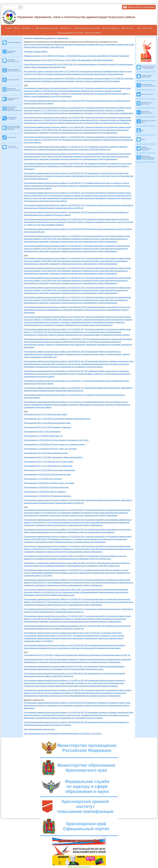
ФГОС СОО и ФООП (93, 33)
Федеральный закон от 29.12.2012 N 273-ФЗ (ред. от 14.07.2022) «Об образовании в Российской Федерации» (69, 60)
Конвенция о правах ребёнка (36, 52)
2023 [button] (26, 412)
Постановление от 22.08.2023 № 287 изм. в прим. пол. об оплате (50, 449)
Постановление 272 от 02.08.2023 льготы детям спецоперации (49, 470)
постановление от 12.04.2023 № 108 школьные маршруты (48, 496)
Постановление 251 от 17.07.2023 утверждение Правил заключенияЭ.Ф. (53, 457)
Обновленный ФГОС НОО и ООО (70, 33)
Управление (28, 28)
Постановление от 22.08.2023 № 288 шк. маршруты (45, 492)
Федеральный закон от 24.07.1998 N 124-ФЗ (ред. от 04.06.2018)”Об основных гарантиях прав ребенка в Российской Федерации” (77, 56)
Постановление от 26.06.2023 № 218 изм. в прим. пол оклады (49, 483)
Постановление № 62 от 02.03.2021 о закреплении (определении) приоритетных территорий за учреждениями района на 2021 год (77, 655)
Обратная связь (128, 28)
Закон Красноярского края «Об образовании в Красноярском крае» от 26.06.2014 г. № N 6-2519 (63, 734)
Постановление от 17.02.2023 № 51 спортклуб (43, 479)
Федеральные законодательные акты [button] (39, 42)
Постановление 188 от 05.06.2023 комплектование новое (47, 423)
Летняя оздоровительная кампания (87, 28)
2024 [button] (26, 256)
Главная (9, 28)
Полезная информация (111, 28)
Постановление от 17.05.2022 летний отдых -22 (43, 436)
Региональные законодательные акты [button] (102, 42)
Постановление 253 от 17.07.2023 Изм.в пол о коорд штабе (48, 466)
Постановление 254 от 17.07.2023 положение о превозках (47, 427)
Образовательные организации (47, 28)
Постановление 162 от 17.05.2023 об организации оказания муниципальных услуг (57, 419)
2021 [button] (26, 652)
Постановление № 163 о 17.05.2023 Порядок (42, 432)
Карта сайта (148, 28)
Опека (139, 28)
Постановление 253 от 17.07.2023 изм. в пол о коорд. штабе (48, 462)
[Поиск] (20, 7)
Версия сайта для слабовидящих (139, 7)
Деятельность (66, 28)
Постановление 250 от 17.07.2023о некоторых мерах (46, 414)
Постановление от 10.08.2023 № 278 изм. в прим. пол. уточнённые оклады (54, 444)
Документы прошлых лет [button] (34, 700)
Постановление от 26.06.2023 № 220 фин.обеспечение (46, 487)
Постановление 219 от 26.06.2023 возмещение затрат (46, 453)
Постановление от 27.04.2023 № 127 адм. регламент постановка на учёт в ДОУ (56, 440)
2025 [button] (26, 86)
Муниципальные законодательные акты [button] (71, 42)
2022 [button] (26, 507)
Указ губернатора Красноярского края (39, 729)
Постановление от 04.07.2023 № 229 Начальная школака (47, 475)
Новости (17, 28)
